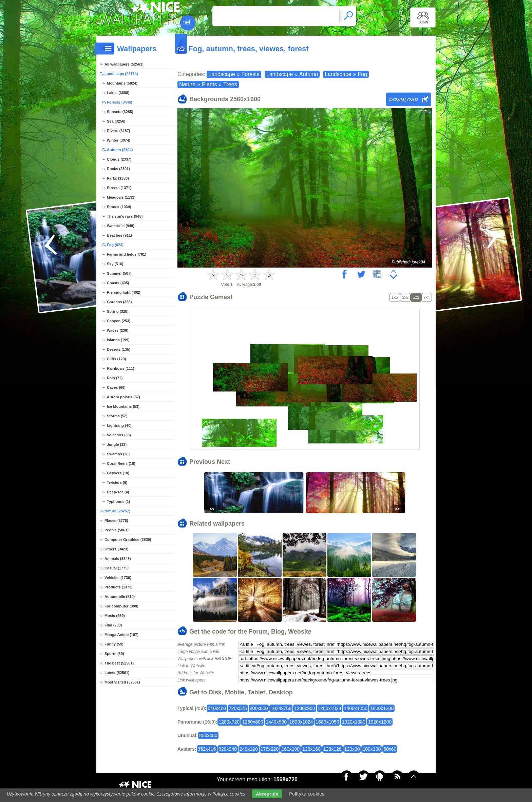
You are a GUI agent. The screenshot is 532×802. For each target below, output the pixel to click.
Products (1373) (119, 587)
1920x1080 (354, 722)
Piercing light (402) (123, 292)
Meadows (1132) (121, 197)
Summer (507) (119, 273)
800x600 (259, 708)
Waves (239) (118, 330)
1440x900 (277, 722)
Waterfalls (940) (121, 226)
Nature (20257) (117, 511)
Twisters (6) (117, 482)
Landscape (222, 74)
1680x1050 (327, 722)
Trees (230, 84)
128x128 (332, 749)
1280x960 (305, 708)
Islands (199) (118, 340)
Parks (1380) (118, 178)
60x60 (390, 749)
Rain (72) (115, 378)
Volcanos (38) (119, 435)
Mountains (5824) (122, 83)
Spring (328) (118, 311)
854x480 (208, 735)
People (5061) (117, 530)
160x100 (290, 749)
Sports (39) (114, 654)
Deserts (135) (119, 349)
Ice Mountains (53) (123, 406)
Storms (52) (117, 416)
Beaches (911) (119, 235)
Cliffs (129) (116, 359)
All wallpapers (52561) (124, 64)
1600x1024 (301, 722)
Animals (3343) (118, 559)
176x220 (270, 749)
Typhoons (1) (118, 502)
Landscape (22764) (121, 74)
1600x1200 (382, 708)
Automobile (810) (120, 597)
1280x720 (229, 722)
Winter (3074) (119, 140)
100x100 (372, 749)
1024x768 (281, 708)
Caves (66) (116, 387)
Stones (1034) (119, 207)
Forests (250, 74)
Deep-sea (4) (118, 492)
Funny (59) (114, 644)
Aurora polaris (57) (123, 397)
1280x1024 (330, 708)
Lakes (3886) (118, 93)
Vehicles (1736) (118, 578)
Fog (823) (115, 245)
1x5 (395, 297)
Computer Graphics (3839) (128, 540)
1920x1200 (380, 722)
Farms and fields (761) (127, 254)
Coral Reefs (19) (121, 463)
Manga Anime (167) (121, 635)
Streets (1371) (119, 188)
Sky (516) (115, 264)
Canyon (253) (119, 321)
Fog (362, 74)
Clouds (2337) (119, 159)
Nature (187, 84)
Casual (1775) (117, 568)
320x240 (228, 749)
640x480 (217, 708)
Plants (209, 84)
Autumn (309, 74)
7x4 (427, 297)
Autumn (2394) (120, 150)
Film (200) (113, 625)
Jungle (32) (117, 444)
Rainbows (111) (121, 368)
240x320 (249, 749)
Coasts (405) (118, 283)
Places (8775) (116, 521)
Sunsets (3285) (120, 112)
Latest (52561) (117, 673)
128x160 (311, 749)
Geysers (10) (118, 473)
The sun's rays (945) (125, 216)
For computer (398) (121, 606)
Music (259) (115, 616)
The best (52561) (119, 663)
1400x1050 (356, 708)
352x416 (207, 749)
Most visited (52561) (122, 682)
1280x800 (253, 722)
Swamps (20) (118, 454)
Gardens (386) (119, 302)
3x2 (405, 297)
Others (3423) (116, 549)
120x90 (352, 749)
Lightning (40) (119, 425)
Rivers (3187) (119, 131)
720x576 (238, 708)
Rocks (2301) (118, 169)
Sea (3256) (116, 121)
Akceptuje (267, 794)
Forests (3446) (120, 102)
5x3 (416, 297)
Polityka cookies (307, 794)
